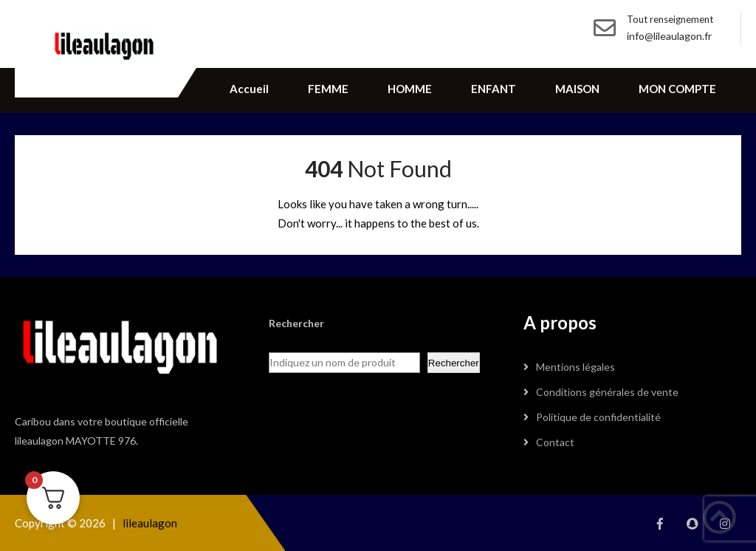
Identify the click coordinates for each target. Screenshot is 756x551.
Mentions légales (575, 367)
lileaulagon (150, 523)
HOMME (410, 89)
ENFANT (494, 89)
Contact (555, 442)
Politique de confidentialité (598, 417)
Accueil (249, 89)
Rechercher (454, 363)
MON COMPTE (677, 89)
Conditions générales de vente (607, 392)
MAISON (577, 89)
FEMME (328, 89)
